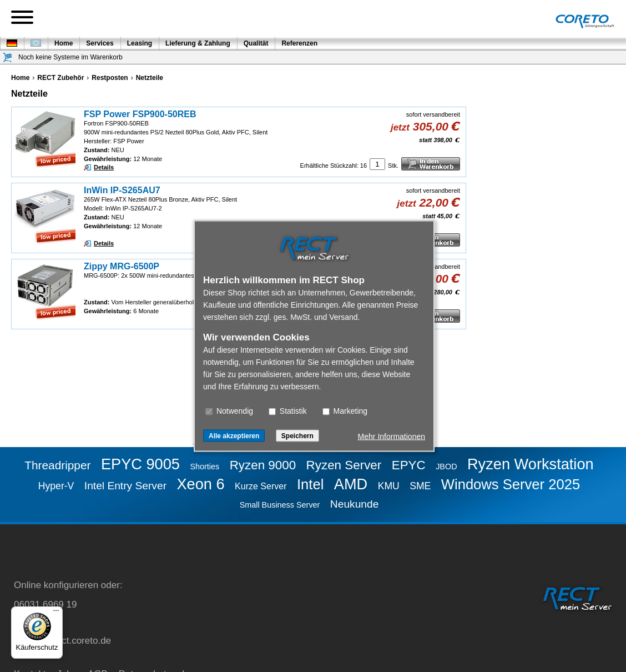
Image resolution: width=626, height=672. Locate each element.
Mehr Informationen (392, 437)
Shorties (205, 467)
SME (420, 486)
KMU (389, 486)
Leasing (140, 43)
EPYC (409, 465)
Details (104, 167)
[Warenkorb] (8, 57)
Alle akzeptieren (234, 436)
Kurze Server (261, 486)
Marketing (345, 411)
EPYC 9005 (140, 464)
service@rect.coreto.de (62, 641)
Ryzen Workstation (531, 464)
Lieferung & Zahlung (198, 43)
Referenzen (299, 43)
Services (100, 43)
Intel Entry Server (125, 486)
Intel (310, 484)
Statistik (288, 411)
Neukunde (354, 504)
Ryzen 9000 (263, 465)
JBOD (446, 467)
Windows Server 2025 (511, 484)
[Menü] (56, 613)
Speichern (297, 436)
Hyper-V (56, 486)
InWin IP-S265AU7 (122, 190)
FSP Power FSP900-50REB (140, 114)
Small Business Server (280, 505)
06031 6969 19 (45, 605)
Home (64, 43)
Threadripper (57, 465)
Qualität (256, 43)
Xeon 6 (200, 484)
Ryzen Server (344, 465)
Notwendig (229, 411)
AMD (351, 484)
